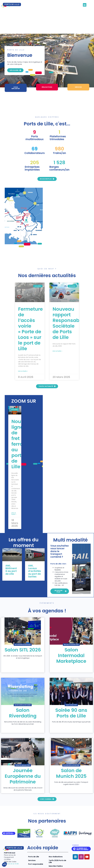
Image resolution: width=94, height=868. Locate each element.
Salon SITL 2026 (23, 635)
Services (32, 846)
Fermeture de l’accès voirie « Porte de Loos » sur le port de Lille (30, 314)
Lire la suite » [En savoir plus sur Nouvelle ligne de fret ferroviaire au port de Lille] (14, 499)
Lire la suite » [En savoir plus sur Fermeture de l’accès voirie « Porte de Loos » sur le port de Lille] (23, 357)
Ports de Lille (34, 842)
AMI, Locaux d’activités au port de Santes (35, 557)
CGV (79, 865)
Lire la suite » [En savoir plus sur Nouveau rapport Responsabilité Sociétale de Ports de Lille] (57, 336)
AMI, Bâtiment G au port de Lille (11, 555)
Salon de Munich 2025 (71, 759)
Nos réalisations (56, 842)
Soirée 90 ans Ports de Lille (71, 698)
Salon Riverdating (23, 698)
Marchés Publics (56, 852)
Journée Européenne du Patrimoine (23, 762)
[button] (85, 5)
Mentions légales (60, 860)
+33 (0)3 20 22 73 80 (11, 849)
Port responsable (36, 850)
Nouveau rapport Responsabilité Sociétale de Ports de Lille (70, 309)
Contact (88, 865)
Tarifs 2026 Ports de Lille (57, 847)
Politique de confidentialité (81, 860)
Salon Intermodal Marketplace (71, 641)
